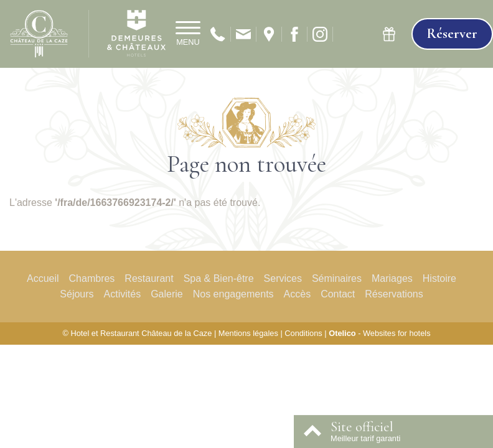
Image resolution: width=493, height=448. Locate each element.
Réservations (394, 294)
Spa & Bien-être (219, 278)
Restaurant (149, 278)
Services (283, 278)
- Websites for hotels (379, 333)
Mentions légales (248, 333)
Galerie (167, 294)
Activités (123, 294)
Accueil (43, 278)
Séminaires (337, 278)
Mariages (392, 278)
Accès (298, 294)
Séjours (77, 294)
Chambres (92, 278)
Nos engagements (233, 294)
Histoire (439, 278)
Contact (338, 294)
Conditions (303, 333)
